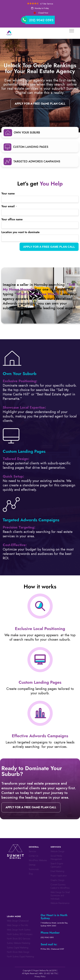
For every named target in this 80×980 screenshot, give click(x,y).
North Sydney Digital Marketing (20, 957)
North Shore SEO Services (19, 939)
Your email (9, 206)
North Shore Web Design (18, 952)
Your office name (12, 219)
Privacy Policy (40, 976)
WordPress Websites (38, 860)
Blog (31, 874)
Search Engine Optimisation (57, 865)
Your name (8, 194)
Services (32, 851)
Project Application (59, 876)
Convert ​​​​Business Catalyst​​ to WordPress (60, 886)
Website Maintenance (60, 903)
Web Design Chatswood (18, 921)
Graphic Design (58, 880)
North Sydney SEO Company (20, 934)
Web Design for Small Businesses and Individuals (60, 896)
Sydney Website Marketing (19, 943)
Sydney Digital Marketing (18, 948)
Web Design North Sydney (19, 930)
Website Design (58, 851)
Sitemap (32, 865)
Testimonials (34, 869)
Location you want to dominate (20, 232)
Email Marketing (57, 871)
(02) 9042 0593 (41, 20)
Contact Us (33, 856)
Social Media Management (56, 857)
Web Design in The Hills (18, 925)
